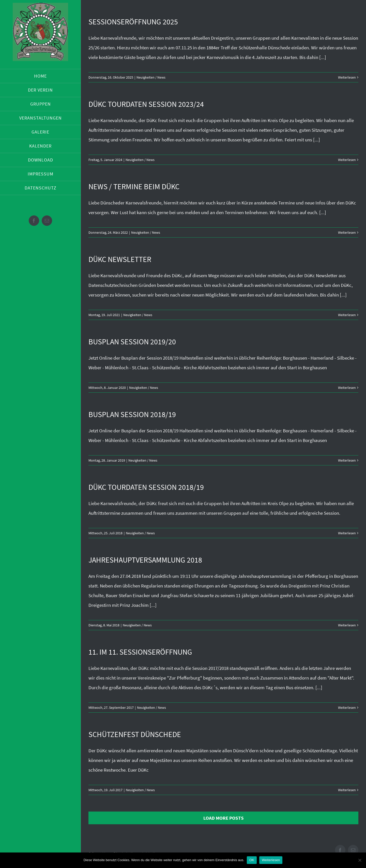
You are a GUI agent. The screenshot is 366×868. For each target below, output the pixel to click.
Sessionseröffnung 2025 (133, 22)
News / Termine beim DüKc (134, 186)
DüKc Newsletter (120, 259)
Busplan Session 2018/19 (132, 414)
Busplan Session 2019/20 (132, 342)
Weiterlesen (347, 77)
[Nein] (360, 860)
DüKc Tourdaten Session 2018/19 (146, 487)
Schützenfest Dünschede (135, 734)
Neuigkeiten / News (151, 77)
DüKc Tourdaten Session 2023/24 (146, 104)
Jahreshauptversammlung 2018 (145, 560)
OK (252, 860)
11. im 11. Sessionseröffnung (140, 652)
